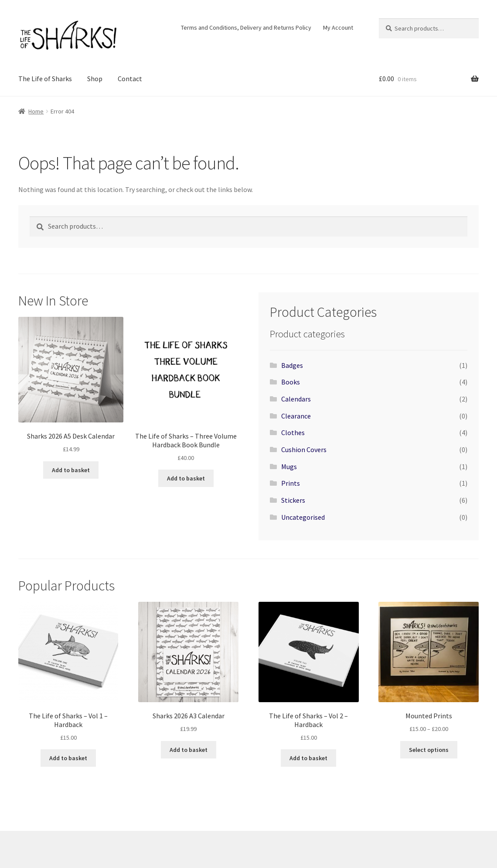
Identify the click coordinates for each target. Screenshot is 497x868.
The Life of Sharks (45, 79)
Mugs (289, 467)
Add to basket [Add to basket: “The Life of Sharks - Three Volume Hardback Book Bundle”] (186, 478)
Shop (95, 79)
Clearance (296, 416)
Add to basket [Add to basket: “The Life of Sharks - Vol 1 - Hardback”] (68, 758)
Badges (292, 365)
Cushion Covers (304, 449)
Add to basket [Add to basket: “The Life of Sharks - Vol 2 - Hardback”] (308, 758)
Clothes (293, 432)
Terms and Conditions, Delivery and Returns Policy (246, 27)
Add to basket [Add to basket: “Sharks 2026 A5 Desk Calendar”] (71, 470)
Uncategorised (303, 517)
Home (36, 111)
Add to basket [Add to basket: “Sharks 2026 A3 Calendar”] (189, 750)
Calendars (296, 399)
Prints (291, 483)
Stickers (293, 500)
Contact (130, 79)
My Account (338, 27)
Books (291, 382)
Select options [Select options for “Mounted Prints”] (429, 750)
